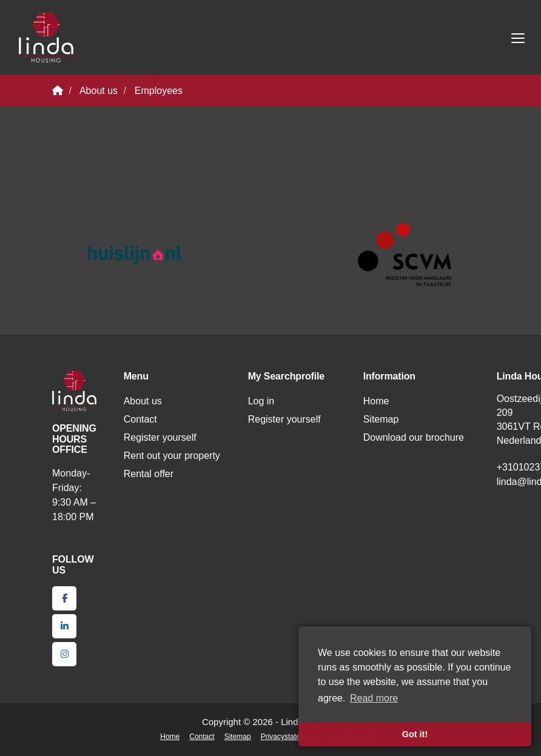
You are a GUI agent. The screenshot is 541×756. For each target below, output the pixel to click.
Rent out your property (172, 456)
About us (143, 401)
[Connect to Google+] (64, 654)
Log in (261, 401)
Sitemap (381, 419)
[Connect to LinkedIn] (64, 626)
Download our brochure (414, 437)
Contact (140, 419)
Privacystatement (289, 737)
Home (376, 401)
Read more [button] (374, 698)
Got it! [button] (415, 734)
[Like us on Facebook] (64, 598)
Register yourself (160, 437)
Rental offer (149, 474)
